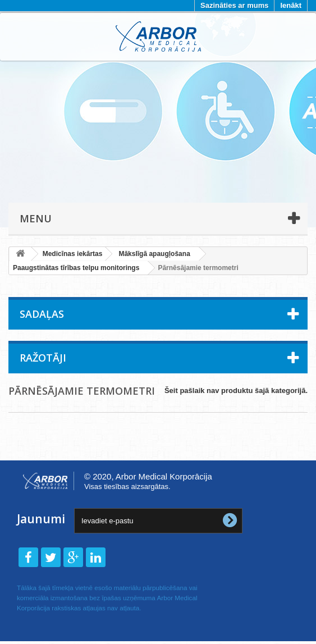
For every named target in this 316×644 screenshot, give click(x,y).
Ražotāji (43, 358)
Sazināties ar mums (234, 5)
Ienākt (291, 5)
